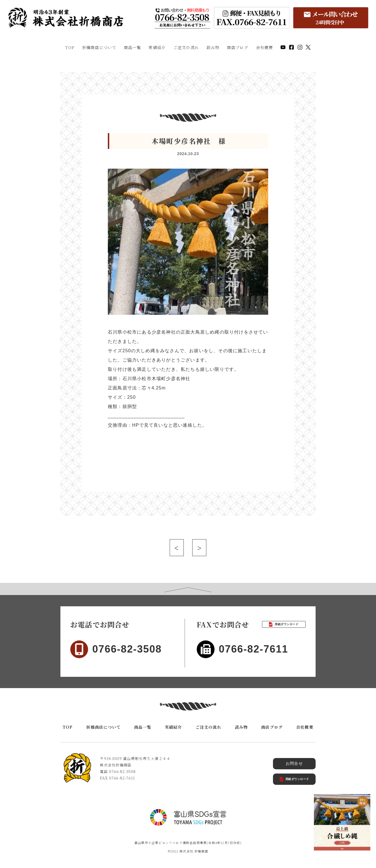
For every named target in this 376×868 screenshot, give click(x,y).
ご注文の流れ (186, 47)
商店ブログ (238, 47)
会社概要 (265, 47)
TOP (70, 47)
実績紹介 (157, 47)
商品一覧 (133, 47)
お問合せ (294, 763)
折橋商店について (99, 47)
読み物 (213, 47)
